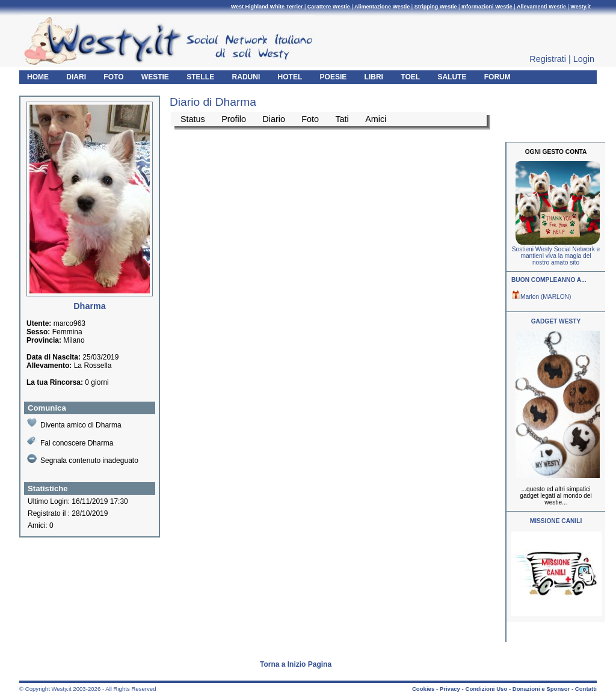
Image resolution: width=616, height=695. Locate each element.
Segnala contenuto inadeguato (83, 459)
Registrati (548, 59)
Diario (274, 119)
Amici (376, 119)
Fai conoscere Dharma (70, 442)
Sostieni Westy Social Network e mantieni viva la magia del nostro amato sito (556, 256)
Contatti (586, 689)
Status (193, 119)
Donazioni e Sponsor (541, 689)
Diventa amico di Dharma (74, 424)
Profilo (234, 119)
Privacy (450, 689)
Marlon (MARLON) (541, 297)
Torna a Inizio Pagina (296, 664)
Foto (310, 119)
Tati (342, 119)
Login (584, 59)
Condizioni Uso (486, 689)
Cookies (423, 689)
